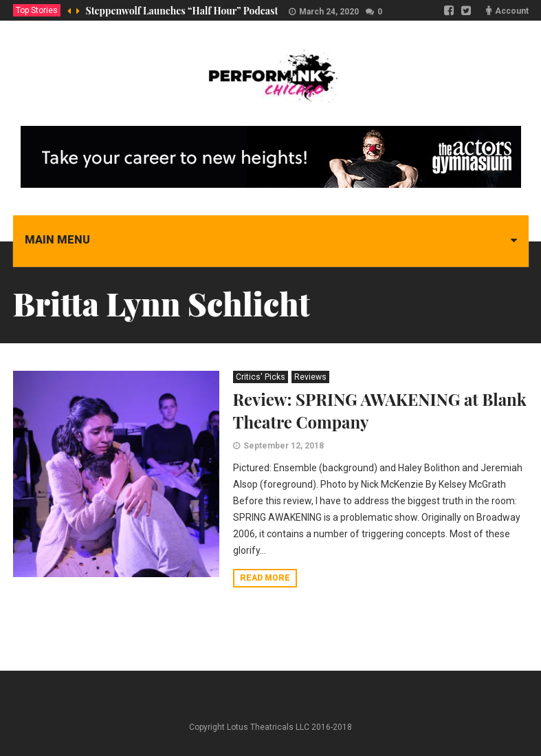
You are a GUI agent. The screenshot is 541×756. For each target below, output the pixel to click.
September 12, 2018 (284, 446)
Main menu (57, 240)
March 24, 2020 (329, 12)
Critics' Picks (261, 377)
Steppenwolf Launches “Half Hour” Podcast (182, 11)
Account (512, 11)
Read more (265, 578)
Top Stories (37, 10)
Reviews (310, 377)
